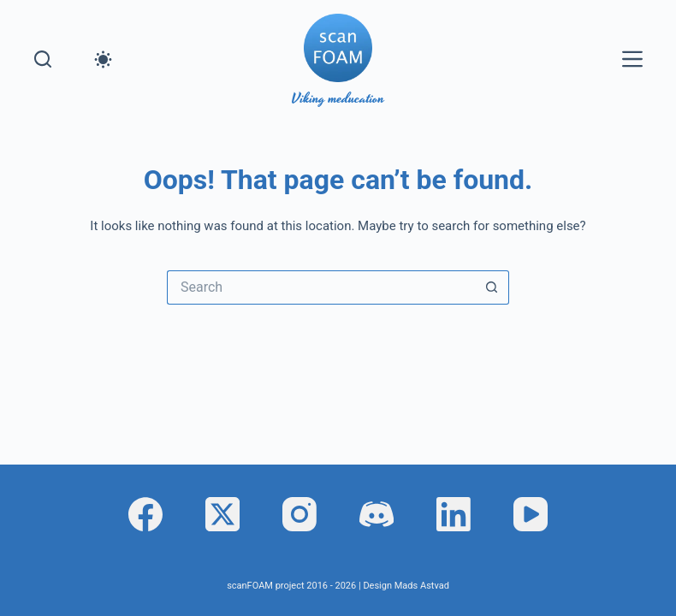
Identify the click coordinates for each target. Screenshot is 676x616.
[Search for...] (321, 287)
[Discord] (377, 514)
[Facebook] (145, 514)
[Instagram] (299, 514)
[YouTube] (531, 514)
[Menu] (632, 59)
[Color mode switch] (103, 59)
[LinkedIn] (454, 514)
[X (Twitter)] (222, 514)
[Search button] (492, 287)
